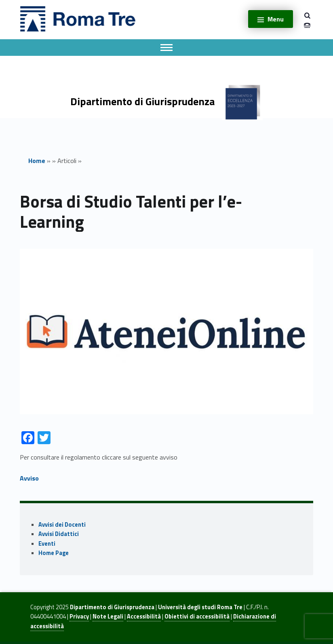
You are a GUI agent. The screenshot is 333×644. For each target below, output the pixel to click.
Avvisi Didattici (59, 534)
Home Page (54, 553)
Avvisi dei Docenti (62, 525)
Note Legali (108, 616)
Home (37, 161)
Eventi (47, 544)
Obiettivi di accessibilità (197, 616)
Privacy (79, 616)
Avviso (29, 478)
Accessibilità (144, 616)
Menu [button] (276, 19)
